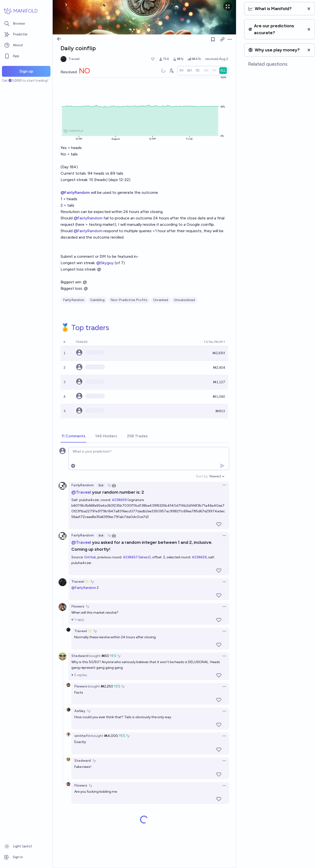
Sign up (26, 71)
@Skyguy (105, 263)
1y (109, 485)
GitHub (90, 557)
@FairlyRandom (88, 218)
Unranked (161, 300)
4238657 (130, 557)
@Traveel (81, 492)
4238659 (119, 500)
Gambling (97, 300)
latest (145, 557)
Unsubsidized (184, 300)
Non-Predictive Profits (129, 300)
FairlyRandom (74, 300)
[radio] (181, 71)
